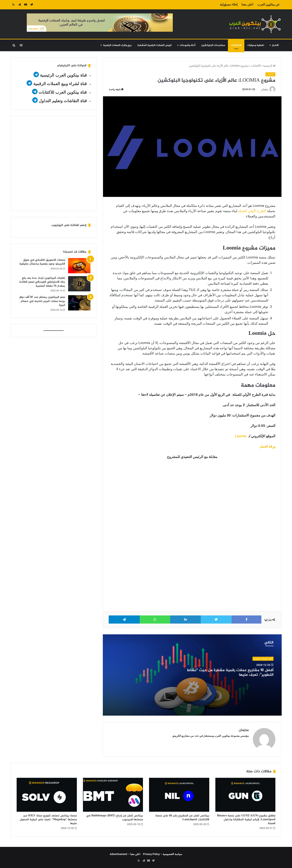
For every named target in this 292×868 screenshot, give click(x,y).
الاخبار (275, 45)
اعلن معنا (247, 4)
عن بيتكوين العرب (268, 4)
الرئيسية (269, 66)
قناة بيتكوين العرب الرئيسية (63, 75)
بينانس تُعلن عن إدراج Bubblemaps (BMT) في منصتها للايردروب (115, 818)
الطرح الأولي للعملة (252, 211)
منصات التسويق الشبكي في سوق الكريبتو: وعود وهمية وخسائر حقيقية (42, 262)
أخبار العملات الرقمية (263, 659)
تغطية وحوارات (256, 45)
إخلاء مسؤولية (229, 4)
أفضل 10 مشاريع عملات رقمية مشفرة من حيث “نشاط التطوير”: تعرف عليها (230, 673)
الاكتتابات (236, 45)
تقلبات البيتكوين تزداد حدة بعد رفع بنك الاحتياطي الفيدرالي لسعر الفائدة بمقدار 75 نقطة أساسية (42, 282)
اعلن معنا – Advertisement (125, 854)
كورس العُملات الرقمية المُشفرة (155, 45)
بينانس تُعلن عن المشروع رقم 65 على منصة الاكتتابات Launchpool (182, 818)
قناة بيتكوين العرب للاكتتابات (62, 92)
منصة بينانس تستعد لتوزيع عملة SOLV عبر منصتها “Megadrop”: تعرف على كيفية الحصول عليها (48, 820)
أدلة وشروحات (187, 45)
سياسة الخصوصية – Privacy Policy (163, 854)
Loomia (241, 436)
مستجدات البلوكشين (213, 45)
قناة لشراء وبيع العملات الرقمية (60, 84)
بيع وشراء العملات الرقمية (117, 45)
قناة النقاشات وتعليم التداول (63, 101)
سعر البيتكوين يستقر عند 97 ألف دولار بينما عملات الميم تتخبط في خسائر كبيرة (42, 301)
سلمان (265, 90)
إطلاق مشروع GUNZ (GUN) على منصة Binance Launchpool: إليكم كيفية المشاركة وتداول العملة (246, 820)
